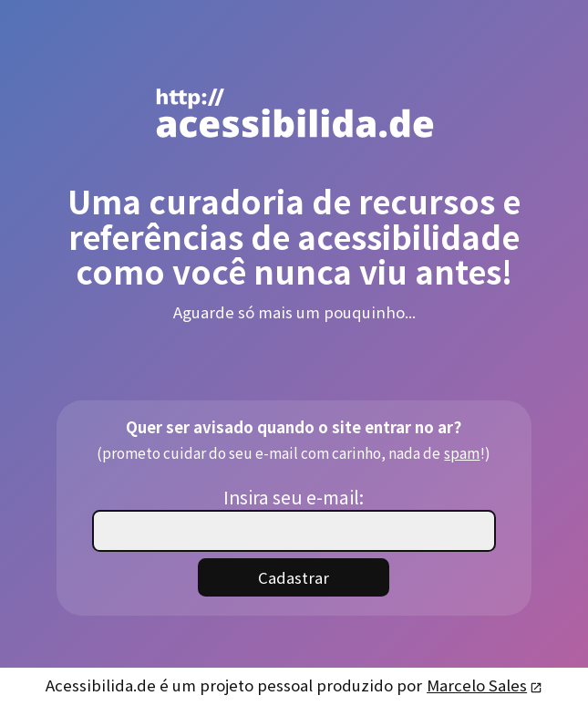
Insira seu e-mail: (294, 497)
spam (461, 452)
